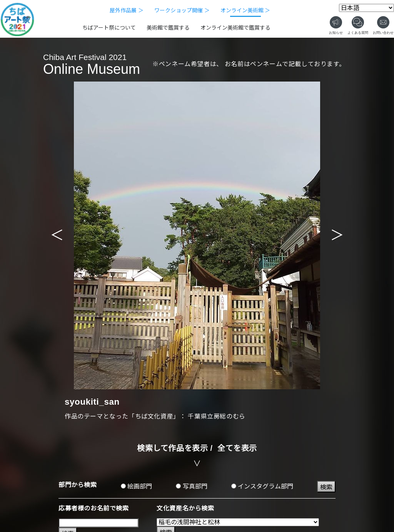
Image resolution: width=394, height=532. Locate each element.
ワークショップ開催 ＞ (182, 10)
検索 (326, 487)
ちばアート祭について (109, 28)
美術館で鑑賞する (168, 28)
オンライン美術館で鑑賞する (235, 28)
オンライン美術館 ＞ (245, 10)
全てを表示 (237, 448)
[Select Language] (366, 8)
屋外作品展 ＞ (127, 10)
